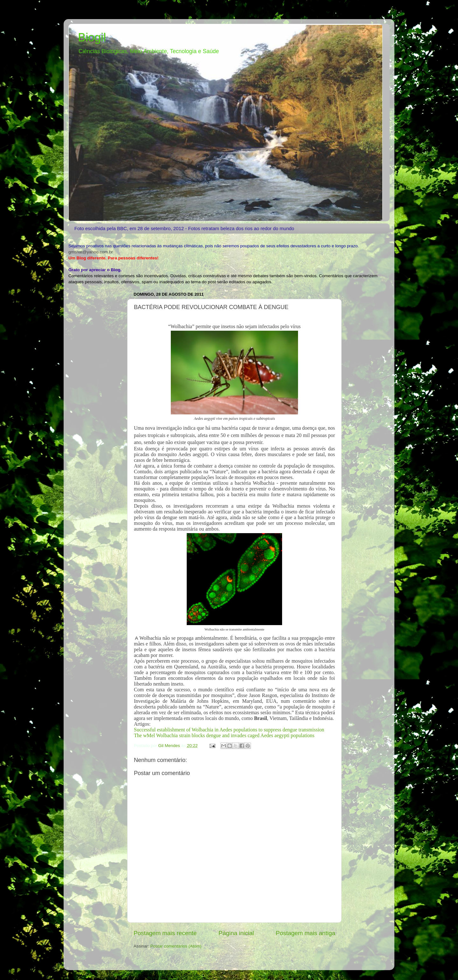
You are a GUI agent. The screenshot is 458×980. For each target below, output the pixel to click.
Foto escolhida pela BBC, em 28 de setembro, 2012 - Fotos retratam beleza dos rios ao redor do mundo (184, 228)
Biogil (92, 37)
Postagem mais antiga (305, 933)
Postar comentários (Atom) (176, 946)
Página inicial (236, 933)
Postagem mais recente (165, 933)
